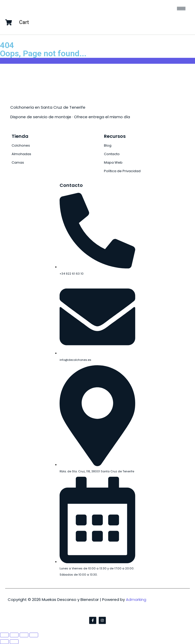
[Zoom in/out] (34, 635)
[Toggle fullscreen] (24, 635)
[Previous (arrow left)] (4, 642)
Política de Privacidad (122, 171)
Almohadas (21, 154)
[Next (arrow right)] (14, 642)
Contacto (112, 154)
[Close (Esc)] (4, 635)
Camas (18, 162)
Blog (108, 145)
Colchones (21, 145)
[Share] (14, 635)
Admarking (136, 599)
